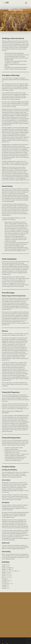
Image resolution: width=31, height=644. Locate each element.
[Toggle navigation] (26, 3)
